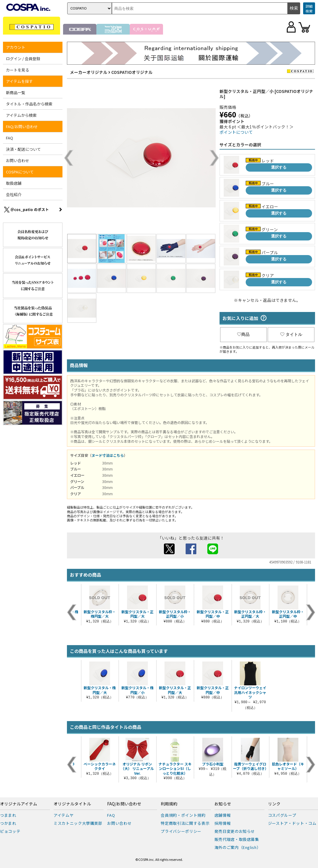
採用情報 (223, 823)
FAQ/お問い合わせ (22, 126)
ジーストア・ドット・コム (292, 823)
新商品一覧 (16, 93)
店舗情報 (223, 815)
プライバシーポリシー (181, 831)
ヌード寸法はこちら (108, 455)
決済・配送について (23, 149)
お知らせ (223, 804)
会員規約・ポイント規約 (183, 815)
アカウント (16, 47)
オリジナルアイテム (19, 804)
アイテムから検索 (21, 115)
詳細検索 (309, 8)
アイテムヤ (64, 815)
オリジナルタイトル (72, 804)
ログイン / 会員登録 (23, 59)
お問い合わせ (18, 160)
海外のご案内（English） (238, 847)
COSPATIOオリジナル (132, 72)
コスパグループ (282, 815)
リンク (274, 804)
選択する (279, 167)
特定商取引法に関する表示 (185, 823)
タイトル (291, 334)
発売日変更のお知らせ (235, 831)
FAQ (10, 138)
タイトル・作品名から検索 (29, 104)
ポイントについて (236, 132)
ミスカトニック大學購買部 (78, 823)
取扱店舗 (14, 183)
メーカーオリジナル (89, 72)
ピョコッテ (10, 831)
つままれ (8, 815)
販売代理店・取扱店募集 (237, 839)
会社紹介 (14, 194)
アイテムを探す (19, 81)
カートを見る (18, 70)
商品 (243, 334)
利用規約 (169, 804)
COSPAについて (20, 172)
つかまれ (8, 823)
